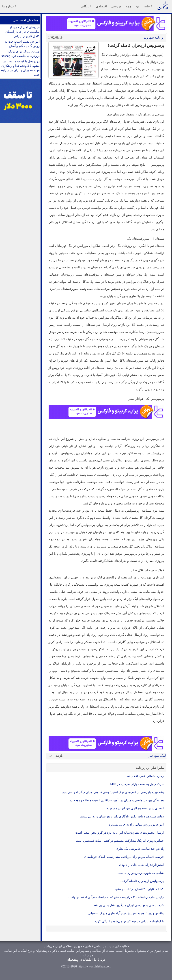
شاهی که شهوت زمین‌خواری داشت (141, 873)
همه (128, 6)
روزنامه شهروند (154, 38)
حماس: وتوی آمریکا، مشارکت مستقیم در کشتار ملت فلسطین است (120, 841)
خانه (148, 6)
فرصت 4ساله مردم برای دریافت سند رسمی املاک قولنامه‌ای (124, 857)
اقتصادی (101, 6)
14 (51, 756)
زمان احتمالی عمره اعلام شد (145, 776)
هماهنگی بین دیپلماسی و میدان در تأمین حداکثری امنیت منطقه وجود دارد (117, 800)
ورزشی (116, 6)
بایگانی (86, 6)
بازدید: (59, 756)
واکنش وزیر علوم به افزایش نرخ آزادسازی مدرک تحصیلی (126, 913)
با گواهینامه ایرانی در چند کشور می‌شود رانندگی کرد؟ (129, 921)
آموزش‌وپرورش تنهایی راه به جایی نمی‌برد (136, 825)
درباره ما (9, 6)
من (138, 6)
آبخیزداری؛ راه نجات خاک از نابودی (142, 865)
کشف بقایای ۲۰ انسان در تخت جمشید (139, 889)
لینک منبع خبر (157, 756)
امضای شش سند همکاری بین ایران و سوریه (135, 808)
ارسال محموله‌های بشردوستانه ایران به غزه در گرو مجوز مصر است (119, 833)
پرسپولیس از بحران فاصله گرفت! (142, 881)
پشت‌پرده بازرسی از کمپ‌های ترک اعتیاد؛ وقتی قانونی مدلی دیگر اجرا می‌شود (113, 792)
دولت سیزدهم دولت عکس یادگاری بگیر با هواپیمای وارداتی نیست (122, 816)
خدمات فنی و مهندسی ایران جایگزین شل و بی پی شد (129, 905)
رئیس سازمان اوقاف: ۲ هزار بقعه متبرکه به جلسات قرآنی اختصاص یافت (116, 897)
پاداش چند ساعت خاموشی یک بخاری (140, 849)
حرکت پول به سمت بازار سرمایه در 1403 (137, 784)
